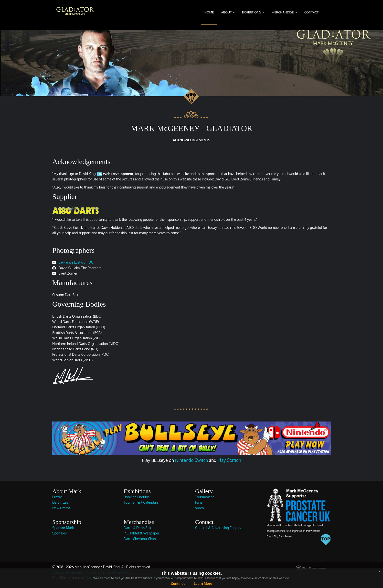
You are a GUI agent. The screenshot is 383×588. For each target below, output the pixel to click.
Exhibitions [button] (252, 12)
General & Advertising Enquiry (218, 528)
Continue (178, 583)
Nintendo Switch (191, 460)
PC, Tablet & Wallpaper (142, 533)
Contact (311, 12)
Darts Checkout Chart (140, 539)
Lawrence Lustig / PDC (76, 262)
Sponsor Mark (63, 528)
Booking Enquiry (136, 497)
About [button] (226, 12)
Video (200, 508)
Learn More (203, 583)
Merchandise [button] (283, 12)
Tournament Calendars (141, 502)
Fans (199, 502)
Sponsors (59, 533)
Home (209, 12)
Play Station (229, 460)
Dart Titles (60, 502)
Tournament (204, 497)
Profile (57, 497)
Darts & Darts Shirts (139, 528)
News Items (61, 508)
